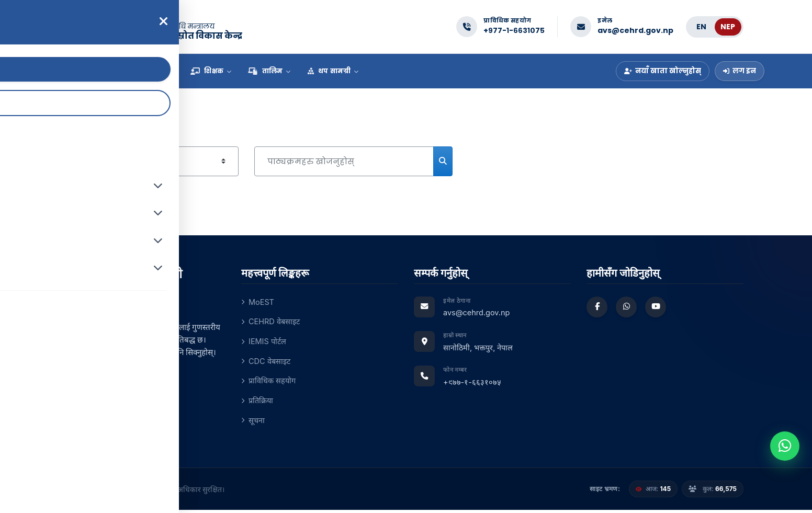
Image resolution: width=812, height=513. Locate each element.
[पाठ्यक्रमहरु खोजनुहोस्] (344, 161)
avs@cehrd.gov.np (635, 30)
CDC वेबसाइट (267, 362)
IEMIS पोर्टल (264, 342)
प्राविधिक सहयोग (269, 383)
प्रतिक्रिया (258, 402)
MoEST (258, 302)
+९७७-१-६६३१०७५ (514, 30)
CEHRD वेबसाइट (272, 322)
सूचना (253, 423)
